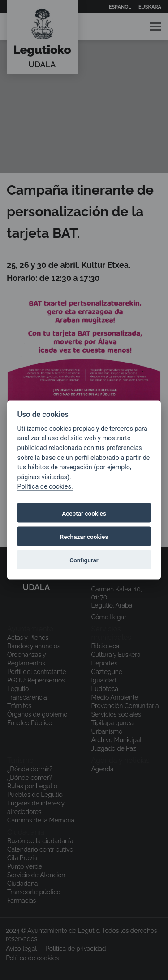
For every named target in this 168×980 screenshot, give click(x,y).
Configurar (84, 560)
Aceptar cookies (84, 513)
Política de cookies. (45, 487)
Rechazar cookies (84, 536)
